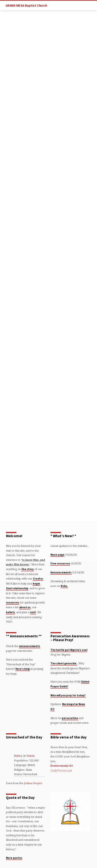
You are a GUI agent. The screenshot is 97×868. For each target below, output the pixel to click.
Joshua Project (33, 783)
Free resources (60, 563)
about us (25, 607)
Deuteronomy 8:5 (62, 766)
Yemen (31, 756)
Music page (58, 555)
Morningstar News (74, 704)
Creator (38, 579)
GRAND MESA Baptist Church (26, 5)
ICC (53, 709)
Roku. (64, 586)
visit (33, 612)
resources (13, 603)
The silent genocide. (64, 663)
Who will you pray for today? (68, 695)
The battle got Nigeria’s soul (69, 650)
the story (28, 569)
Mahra (18, 756)
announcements (30, 646)
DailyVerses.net (61, 771)
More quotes (14, 858)
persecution (70, 718)
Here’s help (23, 669)
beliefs (10, 612)
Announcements (61, 572)
